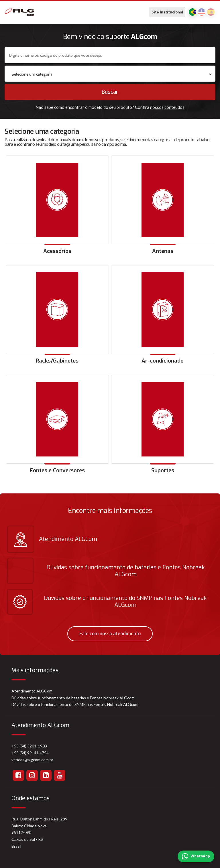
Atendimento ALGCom (32, 691)
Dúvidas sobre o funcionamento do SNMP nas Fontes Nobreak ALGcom (75, 704)
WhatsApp (196, 857)
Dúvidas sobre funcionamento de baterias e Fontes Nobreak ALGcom (73, 698)
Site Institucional (167, 12)
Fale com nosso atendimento (110, 634)
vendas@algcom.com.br (32, 760)
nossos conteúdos (167, 107)
